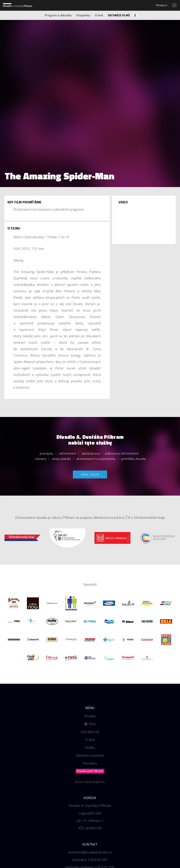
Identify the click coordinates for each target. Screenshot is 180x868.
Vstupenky (83, 15)
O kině (99, 15)
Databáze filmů (119, 15)
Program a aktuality (58, 15)
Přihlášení (162, 5)
